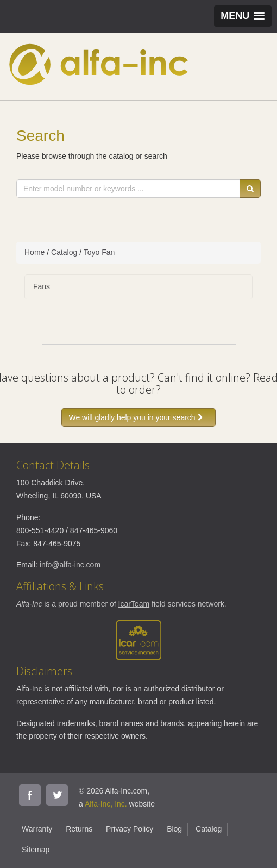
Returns (79, 829)
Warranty (37, 829)
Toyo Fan (99, 252)
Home (34, 252)
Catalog (64, 252)
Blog (174, 829)
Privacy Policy (130, 829)
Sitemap (36, 850)
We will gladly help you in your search (138, 417)
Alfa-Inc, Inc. (106, 804)
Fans (42, 286)
